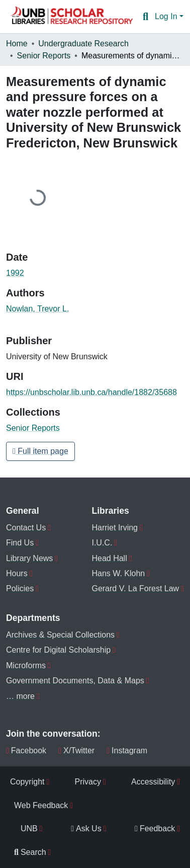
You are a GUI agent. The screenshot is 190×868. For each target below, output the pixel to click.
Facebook (26, 751)
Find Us (20, 543)
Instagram (127, 751)
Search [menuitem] (30, 852)
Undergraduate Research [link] (83, 44)
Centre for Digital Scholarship (58, 650)
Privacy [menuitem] (88, 782)
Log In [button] (167, 16)
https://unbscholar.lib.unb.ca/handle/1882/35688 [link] (91, 392)
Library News (29, 558)
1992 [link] (15, 273)
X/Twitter (76, 751)
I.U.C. (102, 543)
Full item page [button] (40, 451)
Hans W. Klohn (118, 573)
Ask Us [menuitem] (86, 828)
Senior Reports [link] (44, 56)
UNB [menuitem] (29, 828)
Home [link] (17, 44)
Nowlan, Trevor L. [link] (37, 309)
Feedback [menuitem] (155, 828)
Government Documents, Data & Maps (75, 681)
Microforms (26, 665)
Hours (17, 573)
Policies (20, 588)
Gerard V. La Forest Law (135, 588)
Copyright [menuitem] (27, 782)
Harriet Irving (115, 528)
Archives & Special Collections (60, 635)
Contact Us (26, 528)
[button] (71, 17)
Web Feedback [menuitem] (41, 805)
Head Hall (109, 558)
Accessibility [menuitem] (153, 782)
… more (20, 696)
